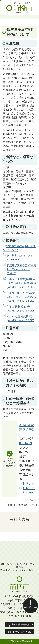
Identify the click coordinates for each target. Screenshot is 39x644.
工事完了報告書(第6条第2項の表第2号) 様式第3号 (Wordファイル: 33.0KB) (21, 297)
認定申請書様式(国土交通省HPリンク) (19, 248)
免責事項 (5, 570)
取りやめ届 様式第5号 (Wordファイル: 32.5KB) (21, 318)
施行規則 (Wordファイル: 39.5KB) (20, 258)
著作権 (20, 567)
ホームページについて (15, 564)
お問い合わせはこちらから (29, 488)
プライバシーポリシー (26, 570)
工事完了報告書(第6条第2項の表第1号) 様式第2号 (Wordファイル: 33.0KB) (21, 283)
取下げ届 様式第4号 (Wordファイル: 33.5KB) (21, 309)
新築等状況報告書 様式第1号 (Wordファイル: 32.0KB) (21, 269)
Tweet (33, 500)
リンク (34, 564)
